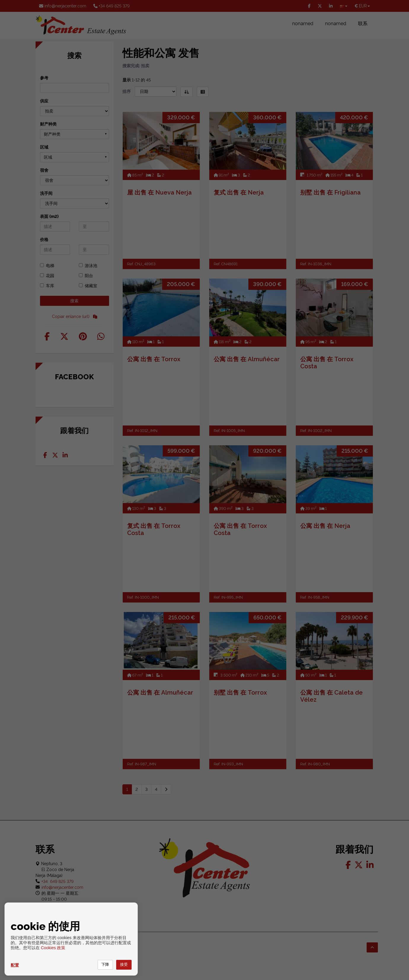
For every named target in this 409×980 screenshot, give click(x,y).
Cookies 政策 (53, 948)
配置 (15, 965)
